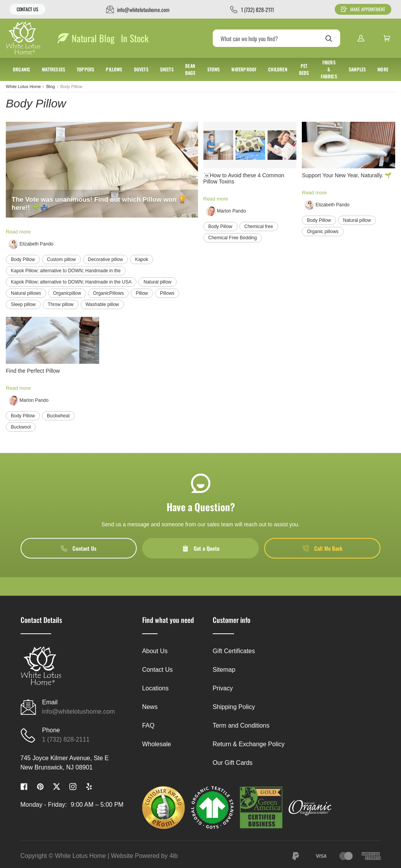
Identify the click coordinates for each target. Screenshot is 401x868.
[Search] (276, 38)
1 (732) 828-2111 (66, 739)
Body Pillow (23, 259)
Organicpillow (67, 293)
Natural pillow (157, 282)
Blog (50, 86)
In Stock (135, 38)
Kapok (141, 259)
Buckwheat (58, 416)
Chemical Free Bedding (233, 238)
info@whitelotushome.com (79, 712)
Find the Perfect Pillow (33, 371)
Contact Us (28, 9)
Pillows (167, 293)
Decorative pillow (106, 259)
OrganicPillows (108, 293)
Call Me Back (323, 548)
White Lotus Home (23, 86)
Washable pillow (102, 304)
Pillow (142, 293)
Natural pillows (26, 293)
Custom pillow (61, 259)
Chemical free (259, 227)
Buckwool (21, 427)
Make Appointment (363, 9)
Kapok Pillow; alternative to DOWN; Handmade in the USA (71, 282)
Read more (18, 232)
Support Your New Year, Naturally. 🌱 (347, 175)
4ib (173, 856)
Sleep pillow (23, 304)
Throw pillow (61, 304)
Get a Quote (201, 548)
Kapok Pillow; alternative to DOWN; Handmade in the (66, 271)
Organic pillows (323, 232)
